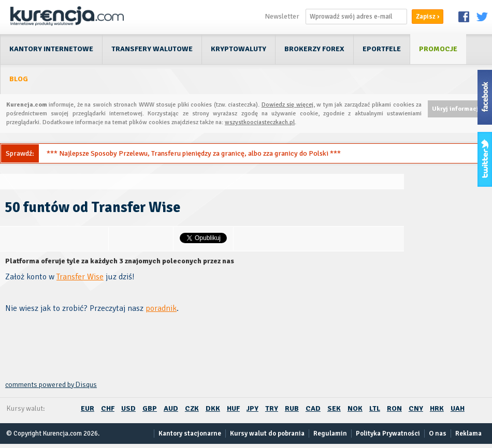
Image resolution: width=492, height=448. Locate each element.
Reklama (468, 434)
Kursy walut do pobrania (267, 434)
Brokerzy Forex (314, 49)
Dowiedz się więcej (287, 105)
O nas (438, 434)
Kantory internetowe (51, 49)
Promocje (438, 49)
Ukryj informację (457, 109)
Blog (19, 79)
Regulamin (330, 434)
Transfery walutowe (152, 49)
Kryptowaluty (238, 49)
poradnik (161, 308)
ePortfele (382, 49)
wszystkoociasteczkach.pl (260, 122)
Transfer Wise (80, 277)
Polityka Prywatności (388, 434)
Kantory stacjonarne (190, 434)
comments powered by (51, 385)
